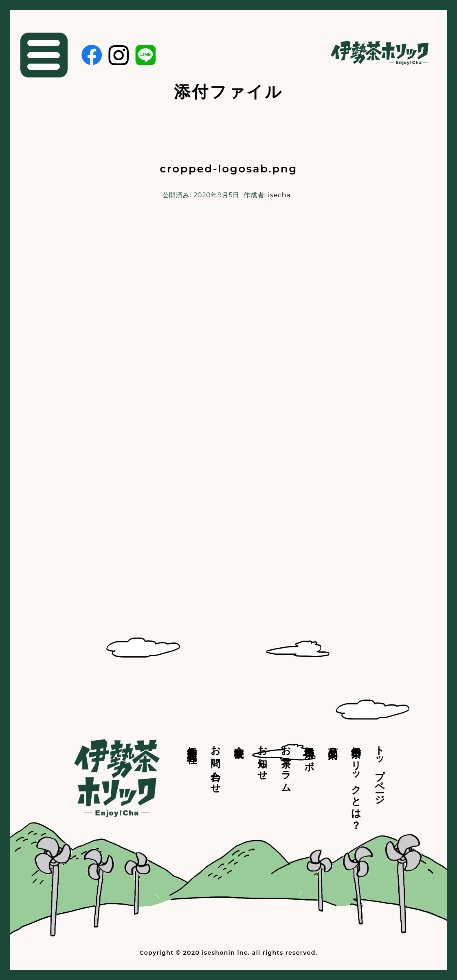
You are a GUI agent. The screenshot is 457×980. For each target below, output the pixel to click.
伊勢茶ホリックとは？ (356, 782)
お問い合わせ (216, 764)
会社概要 (239, 741)
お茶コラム (286, 764)
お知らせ (263, 758)
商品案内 (333, 741)
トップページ (380, 770)
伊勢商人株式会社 (192, 743)
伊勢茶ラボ (309, 753)
